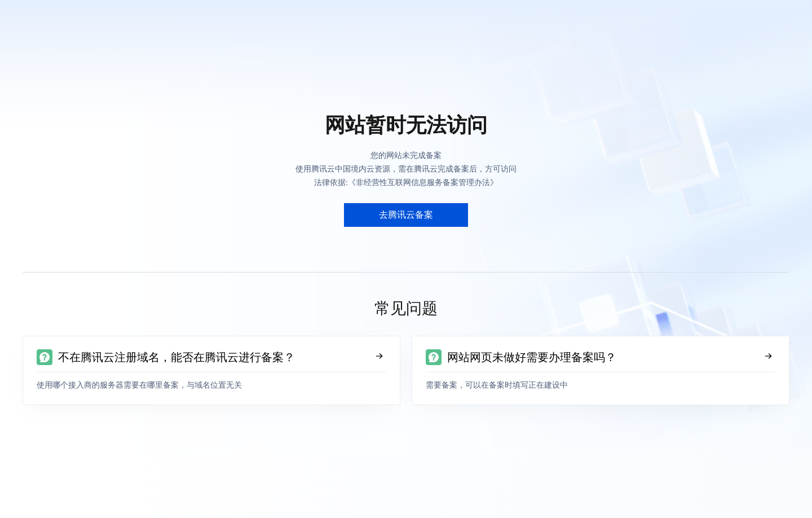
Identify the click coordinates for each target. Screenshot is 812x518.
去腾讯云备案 (406, 215)
